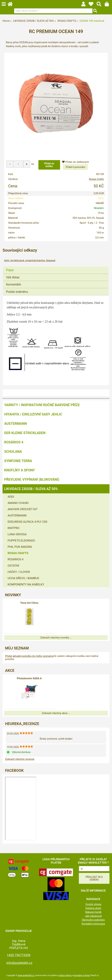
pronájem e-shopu (82, 975)
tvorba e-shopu (65, 975)
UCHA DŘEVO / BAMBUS (23, 578)
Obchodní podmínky (93, 920)
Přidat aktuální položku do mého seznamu (29, 656)
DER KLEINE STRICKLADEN (25, 433)
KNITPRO (14, 528)
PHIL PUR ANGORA (20, 547)
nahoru (107, 975)
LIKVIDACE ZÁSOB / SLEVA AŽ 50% (31, 489)
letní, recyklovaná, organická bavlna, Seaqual (30, 260)
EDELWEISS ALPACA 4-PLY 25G (27, 522)
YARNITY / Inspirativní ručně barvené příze (42, 405)
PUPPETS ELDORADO (21, 540)
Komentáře (14, 284)
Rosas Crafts (96, 179)
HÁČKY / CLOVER (19, 572)
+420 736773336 (19, 955)
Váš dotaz (13, 277)
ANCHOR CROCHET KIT (23, 509)
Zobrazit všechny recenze (20, 759)
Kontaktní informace (93, 924)
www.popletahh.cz (26, 975)
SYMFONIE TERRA (18, 461)
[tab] (56, 267)
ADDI (11, 497)
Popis (10, 270)
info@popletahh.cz (19, 963)
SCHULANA (13, 452)
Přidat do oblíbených (75, 162)
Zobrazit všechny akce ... (56, 713)
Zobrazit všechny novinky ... (56, 638)
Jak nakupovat (93, 916)
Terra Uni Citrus (29, 603)
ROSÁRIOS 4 (14, 442)
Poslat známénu (17, 292)
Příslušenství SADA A (29, 678)
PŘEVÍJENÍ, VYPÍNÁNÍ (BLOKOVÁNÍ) (32, 479)
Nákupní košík (93, 912)
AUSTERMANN (16, 424)
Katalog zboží (93, 908)
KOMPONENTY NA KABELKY (26, 584)
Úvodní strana (93, 904)
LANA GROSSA (17, 534)
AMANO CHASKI (18, 503)
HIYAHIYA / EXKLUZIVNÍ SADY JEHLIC (33, 414)
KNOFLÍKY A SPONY (20, 470)
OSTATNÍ (13, 566)
